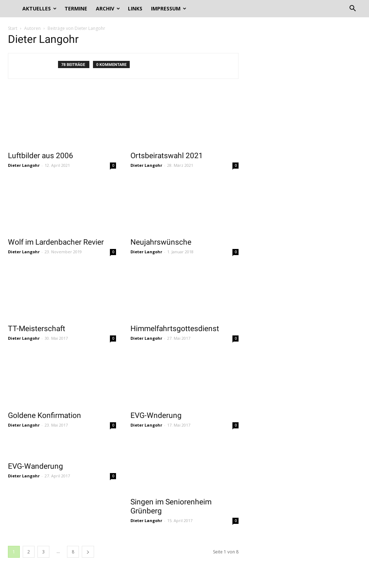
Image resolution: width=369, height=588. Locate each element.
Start (13, 28)
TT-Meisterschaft (37, 329)
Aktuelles (39, 8)
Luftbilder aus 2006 (41, 156)
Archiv (108, 8)
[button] (352, 9)
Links (135, 8)
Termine (76, 8)
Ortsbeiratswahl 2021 (167, 156)
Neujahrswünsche (161, 242)
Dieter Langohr (24, 165)
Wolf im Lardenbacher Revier (56, 242)
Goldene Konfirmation (45, 415)
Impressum (169, 8)
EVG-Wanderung (35, 466)
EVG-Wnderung (156, 415)
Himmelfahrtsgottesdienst (175, 329)
